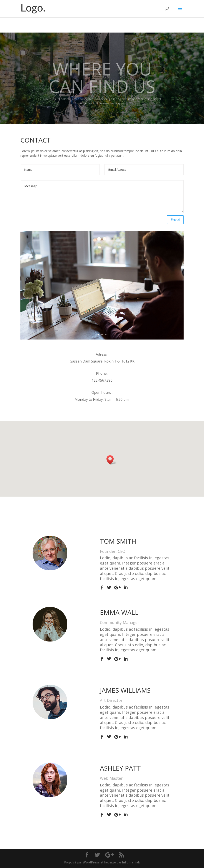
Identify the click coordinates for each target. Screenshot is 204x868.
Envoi (175, 220)
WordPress (91, 862)
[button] (111, 460)
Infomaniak (131, 862)
